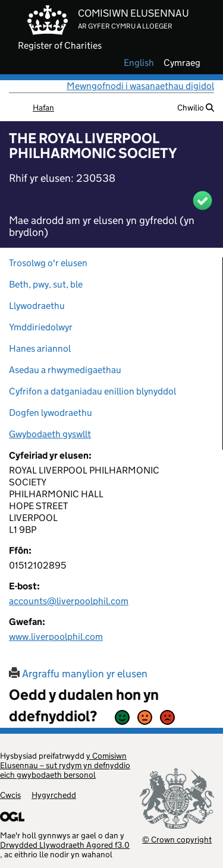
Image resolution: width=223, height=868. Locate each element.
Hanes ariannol (40, 348)
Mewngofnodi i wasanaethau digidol (140, 86)
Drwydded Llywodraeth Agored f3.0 (65, 845)
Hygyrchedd (54, 795)
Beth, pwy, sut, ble (46, 284)
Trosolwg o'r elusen (48, 263)
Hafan (43, 108)
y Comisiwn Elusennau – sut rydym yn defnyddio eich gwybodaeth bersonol (65, 765)
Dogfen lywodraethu (51, 413)
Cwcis (10, 795)
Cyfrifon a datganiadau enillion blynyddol (92, 391)
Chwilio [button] (196, 108)
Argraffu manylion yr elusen (78, 674)
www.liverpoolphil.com (56, 637)
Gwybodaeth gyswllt (50, 434)
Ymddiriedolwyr (41, 327)
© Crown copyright (177, 839)
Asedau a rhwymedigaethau (65, 370)
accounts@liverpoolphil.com (69, 601)
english (139, 63)
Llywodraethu (37, 306)
